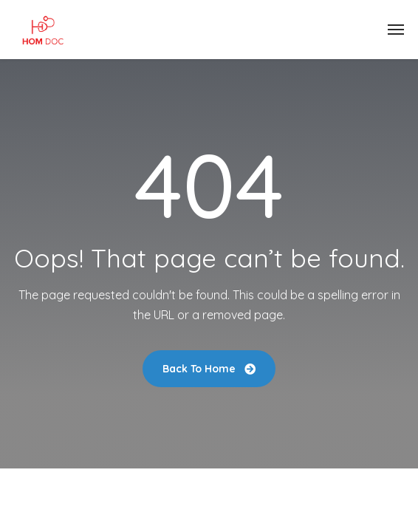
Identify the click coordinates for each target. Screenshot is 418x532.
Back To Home (209, 369)
